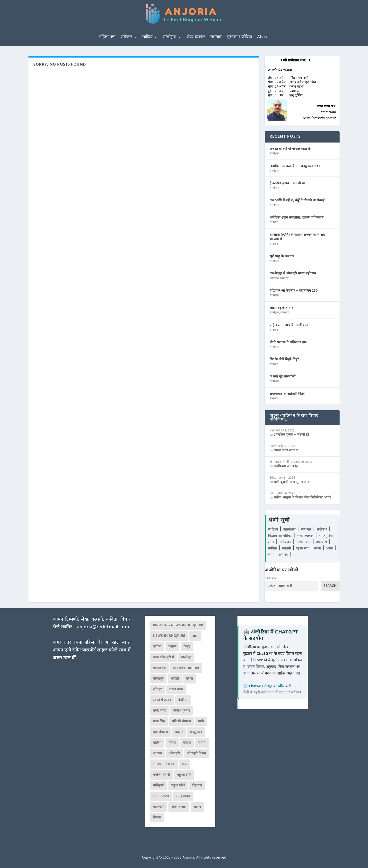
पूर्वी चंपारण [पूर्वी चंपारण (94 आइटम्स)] (160, 732)
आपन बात (304, 542)
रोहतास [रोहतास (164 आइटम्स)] (197, 786)
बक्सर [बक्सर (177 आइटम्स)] (179, 732)
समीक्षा (284, 555)
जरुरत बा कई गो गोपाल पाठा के (290, 149)
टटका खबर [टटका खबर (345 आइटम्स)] (176, 689)
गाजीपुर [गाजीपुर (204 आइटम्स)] (186, 657)
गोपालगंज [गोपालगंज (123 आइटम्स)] (159, 668)
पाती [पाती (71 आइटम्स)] (201, 721)
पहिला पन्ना (107, 37)
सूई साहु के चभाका (282, 257)
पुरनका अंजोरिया (239, 37)
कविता (273, 549)
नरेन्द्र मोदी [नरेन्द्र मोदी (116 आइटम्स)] (160, 711)
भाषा (330, 549)
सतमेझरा (170, 37)
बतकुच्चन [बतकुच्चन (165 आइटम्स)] (196, 732)
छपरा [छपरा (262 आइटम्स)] (190, 679)
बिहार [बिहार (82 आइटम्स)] (172, 743)
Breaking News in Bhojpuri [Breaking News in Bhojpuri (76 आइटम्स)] (178, 625)
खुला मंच (303, 549)
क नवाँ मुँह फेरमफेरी (283, 377)
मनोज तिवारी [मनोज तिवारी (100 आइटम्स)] (161, 775)
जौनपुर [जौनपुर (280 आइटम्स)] (157, 689)
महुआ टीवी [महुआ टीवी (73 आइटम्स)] (184, 775)
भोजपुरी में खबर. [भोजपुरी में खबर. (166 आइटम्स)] (164, 764)
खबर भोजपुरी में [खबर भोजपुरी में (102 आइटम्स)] (163, 657)
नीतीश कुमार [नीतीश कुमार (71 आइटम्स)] (182, 711)
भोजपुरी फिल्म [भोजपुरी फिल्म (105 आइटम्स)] (197, 754)
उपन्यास (322, 542)
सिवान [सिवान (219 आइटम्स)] (157, 818)
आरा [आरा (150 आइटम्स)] (195, 636)
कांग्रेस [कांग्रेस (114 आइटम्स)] (172, 647)
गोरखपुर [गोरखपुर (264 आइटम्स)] (158, 679)
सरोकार (126, 37)
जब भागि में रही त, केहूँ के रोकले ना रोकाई (297, 200)
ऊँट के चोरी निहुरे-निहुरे (284, 359)
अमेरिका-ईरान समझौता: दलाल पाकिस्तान (297, 218)
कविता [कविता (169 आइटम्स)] (157, 647)
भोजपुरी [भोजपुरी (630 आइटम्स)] (175, 754)
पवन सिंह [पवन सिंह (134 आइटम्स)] (159, 721)
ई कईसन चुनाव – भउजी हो (287, 183)
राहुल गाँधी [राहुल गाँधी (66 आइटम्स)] (178, 786)
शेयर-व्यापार (196, 37)
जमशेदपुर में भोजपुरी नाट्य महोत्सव (293, 274)
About (263, 37)
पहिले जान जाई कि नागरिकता (289, 325)
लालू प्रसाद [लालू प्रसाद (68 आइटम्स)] (183, 796)
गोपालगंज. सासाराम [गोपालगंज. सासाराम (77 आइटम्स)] (186, 668)
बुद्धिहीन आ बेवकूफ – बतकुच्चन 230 (294, 291)
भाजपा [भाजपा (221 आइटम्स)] (158, 754)
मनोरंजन (274, 278)
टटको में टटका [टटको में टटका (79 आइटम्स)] (162, 700)
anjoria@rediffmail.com (103, 627)
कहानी (287, 549)
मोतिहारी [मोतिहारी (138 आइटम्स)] (159, 786)
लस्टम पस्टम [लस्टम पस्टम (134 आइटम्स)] (161, 796)
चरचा (318, 549)
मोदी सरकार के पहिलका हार (288, 342)
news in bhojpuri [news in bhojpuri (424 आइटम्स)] (169, 636)
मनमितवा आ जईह (286, 466)
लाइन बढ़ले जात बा (282, 308)
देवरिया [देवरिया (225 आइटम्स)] (183, 700)
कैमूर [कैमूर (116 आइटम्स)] (187, 647)
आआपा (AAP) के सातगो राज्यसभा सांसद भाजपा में (297, 237)
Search (270, 578)
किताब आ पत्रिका (280, 536)
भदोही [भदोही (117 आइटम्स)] (202, 743)
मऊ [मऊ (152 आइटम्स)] (184, 764)
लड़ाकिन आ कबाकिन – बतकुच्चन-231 (295, 166)
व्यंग (271, 555)
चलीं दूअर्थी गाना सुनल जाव (292, 482)
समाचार (216, 37)
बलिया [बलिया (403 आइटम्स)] (157, 743)
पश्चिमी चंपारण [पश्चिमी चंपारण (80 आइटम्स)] (182, 721)
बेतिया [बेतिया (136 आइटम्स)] (187, 743)
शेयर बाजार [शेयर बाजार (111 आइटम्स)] (179, 807)
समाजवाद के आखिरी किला (287, 394)
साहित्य (147, 37)
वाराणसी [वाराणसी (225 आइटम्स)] (159, 807)
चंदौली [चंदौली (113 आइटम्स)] (175, 679)
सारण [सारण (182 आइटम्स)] (197, 807)
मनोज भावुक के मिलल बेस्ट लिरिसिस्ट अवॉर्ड (302, 498)
